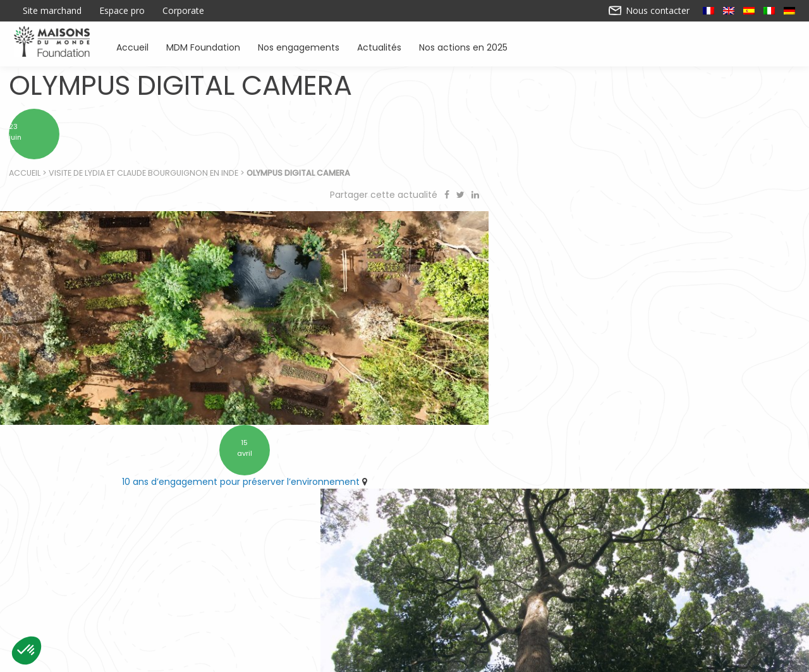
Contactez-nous (306, 658)
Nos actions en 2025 (463, 46)
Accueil (132, 46)
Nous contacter (649, 11)
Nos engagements (299, 46)
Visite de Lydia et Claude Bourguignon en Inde (144, 177)
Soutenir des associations (260, 603)
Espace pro (122, 11)
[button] (27, 651)
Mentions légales (503, 658)
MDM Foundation (203, 46)
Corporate (183, 11)
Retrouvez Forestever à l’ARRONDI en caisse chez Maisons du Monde (603, 449)
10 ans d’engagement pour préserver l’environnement (198, 449)
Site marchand (52, 11)
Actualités (379, 46)
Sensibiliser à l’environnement (575, 603)
